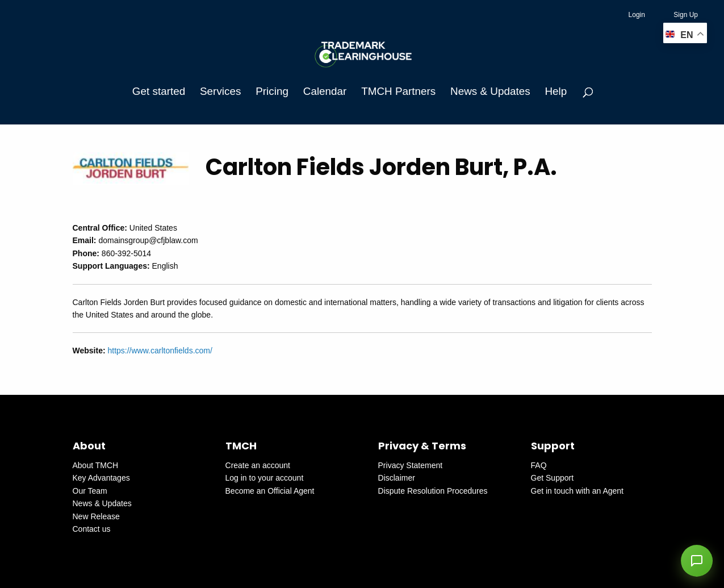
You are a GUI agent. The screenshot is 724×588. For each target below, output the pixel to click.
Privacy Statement (411, 465)
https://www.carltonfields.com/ (160, 351)
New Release (96, 516)
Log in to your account (265, 478)
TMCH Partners (398, 91)
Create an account (258, 465)
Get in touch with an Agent (577, 491)
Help (556, 91)
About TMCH (96, 465)
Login (637, 15)
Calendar (325, 91)
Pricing (272, 91)
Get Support (553, 478)
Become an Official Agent (270, 491)
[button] (697, 561)
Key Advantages (101, 478)
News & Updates (490, 91)
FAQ (539, 465)
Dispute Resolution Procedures (433, 491)
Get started (159, 91)
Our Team (90, 491)
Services (220, 91)
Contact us (92, 529)
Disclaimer (397, 478)
